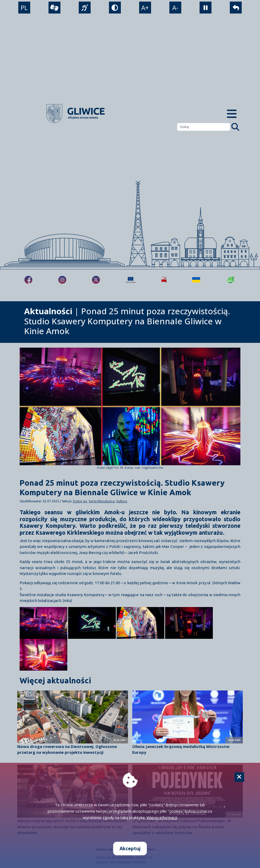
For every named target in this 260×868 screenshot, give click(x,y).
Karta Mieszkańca (102, 501)
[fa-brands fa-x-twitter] (96, 280)
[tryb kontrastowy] (115, 8)
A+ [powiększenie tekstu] (145, 8)
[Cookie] (239, 777)
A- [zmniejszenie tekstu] (176, 8)
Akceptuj (130, 848)
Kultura (122, 501)
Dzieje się (80, 501)
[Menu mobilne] (232, 114)
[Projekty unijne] (131, 280)
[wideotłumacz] (54, 8)
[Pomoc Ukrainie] (196, 280)
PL (24, 8)
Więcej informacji (162, 817)
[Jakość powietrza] (231, 280)
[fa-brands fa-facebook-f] (28, 280)
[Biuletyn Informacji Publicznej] (164, 280)
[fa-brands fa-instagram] (62, 280)
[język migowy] (84, 8)
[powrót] (236, 8)
